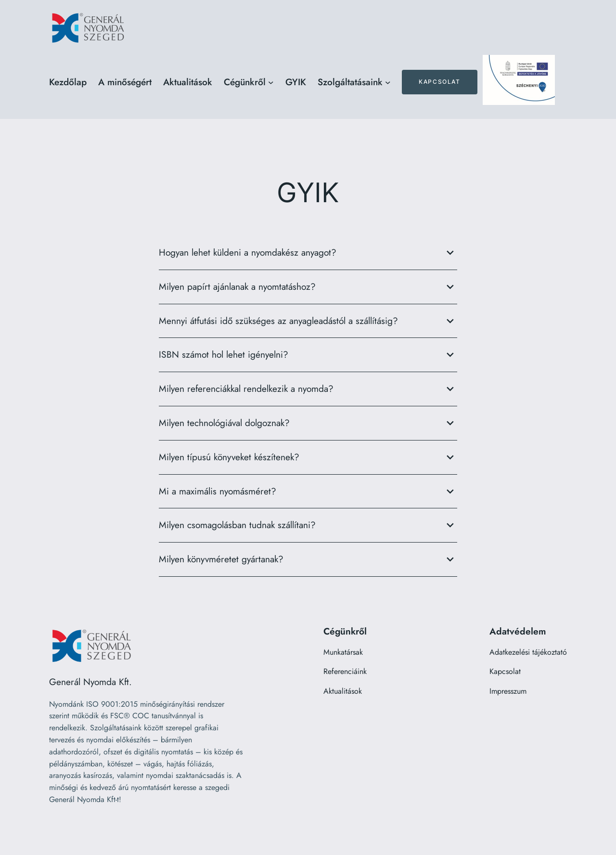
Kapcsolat (439, 82)
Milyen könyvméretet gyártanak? (308, 559)
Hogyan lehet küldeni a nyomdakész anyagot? (308, 253)
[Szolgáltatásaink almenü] (388, 82)
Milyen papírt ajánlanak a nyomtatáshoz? (308, 287)
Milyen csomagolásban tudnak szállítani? (308, 525)
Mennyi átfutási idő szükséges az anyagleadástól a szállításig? (308, 321)
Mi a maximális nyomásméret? (308, 492)
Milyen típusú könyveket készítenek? (308, 457)
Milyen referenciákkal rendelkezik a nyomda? (308, 389)
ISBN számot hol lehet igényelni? (308, 355)
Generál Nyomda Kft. (90, 682)
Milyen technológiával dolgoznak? (308, 423)
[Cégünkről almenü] (271, 82)
